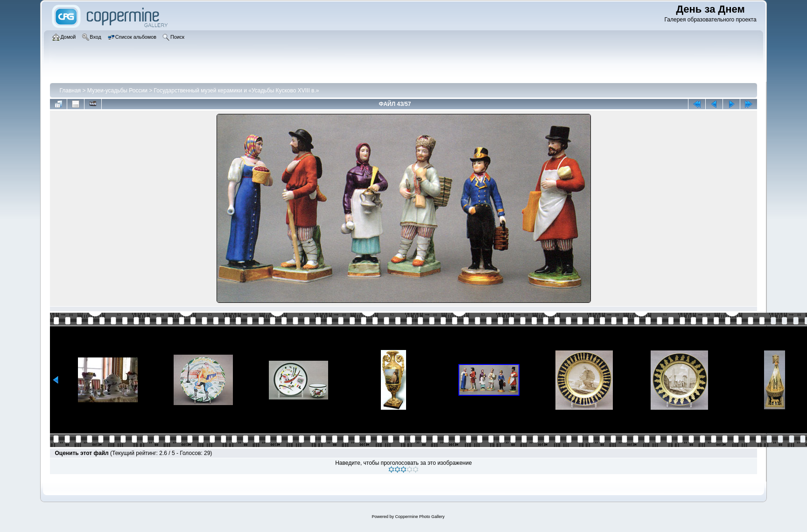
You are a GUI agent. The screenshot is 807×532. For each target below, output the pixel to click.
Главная (70, 91)
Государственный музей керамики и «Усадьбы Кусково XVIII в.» (237, 91)
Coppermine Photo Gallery (420, 517)
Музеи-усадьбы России (117, 91)
